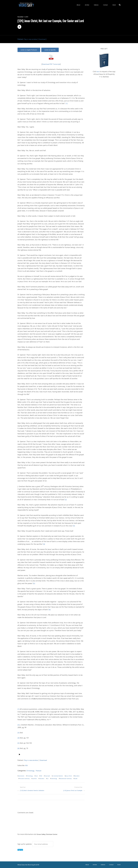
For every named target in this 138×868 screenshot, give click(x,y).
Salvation (42, 778)
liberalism (79, 776)
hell (42, 776)
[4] (44, 544)
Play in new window (31, 39)
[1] (67, 103)
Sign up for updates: (35, 844)
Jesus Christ (70, 776)
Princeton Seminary (25, 778)
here (98, 72)
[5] (34, 583)
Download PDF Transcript (51, 64)
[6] (50, 609)
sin (48, 778)
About (84, 5)
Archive (91, 5)
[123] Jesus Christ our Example (72, 790)
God (37, 776)
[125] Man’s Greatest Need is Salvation (32, 790)
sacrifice (35, 778)
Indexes (99, 5)
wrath (77, 778)
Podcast (39, 770)
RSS (26, 765)
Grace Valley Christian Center (47, 834)
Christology (31, 770)
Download (43, 39)
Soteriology (55, 778)
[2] (66, 499)
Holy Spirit (48, 776)
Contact (107, 5)
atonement (21, 776)
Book (114, 5)
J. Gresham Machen (59, 776)
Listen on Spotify (51, 50)
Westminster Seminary (67, 778)
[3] (74, 525)
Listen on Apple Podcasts (29, 50)
